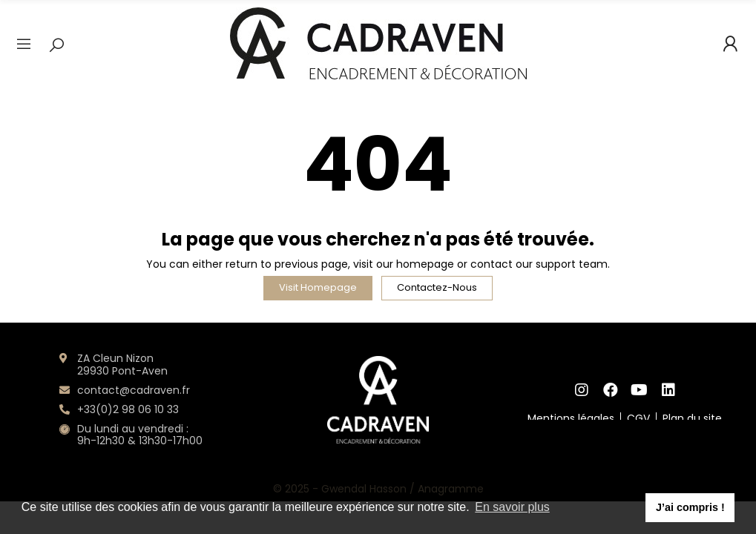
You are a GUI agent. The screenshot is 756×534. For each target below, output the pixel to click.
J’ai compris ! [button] (690, 507)
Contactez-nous (437, 287)
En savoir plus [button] (512, 507)
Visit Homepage (318, 287)
